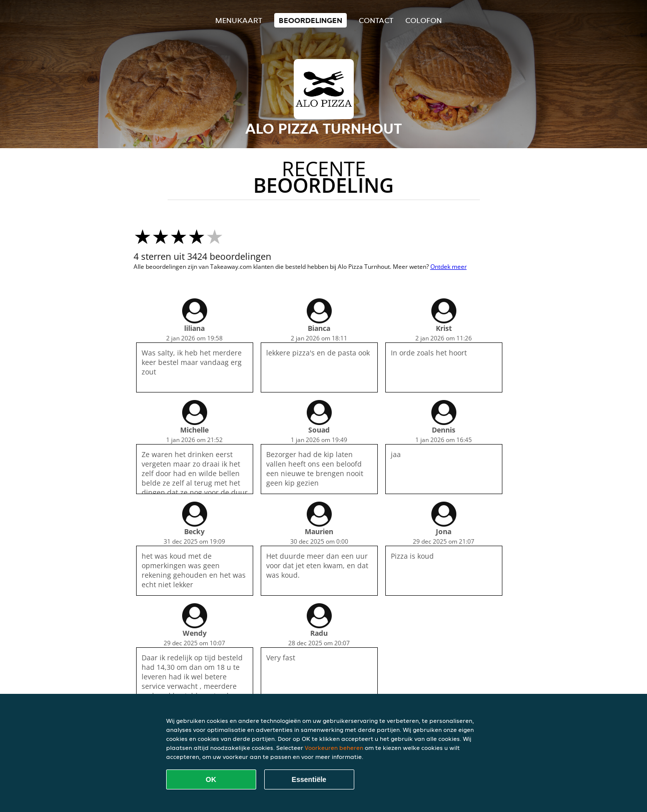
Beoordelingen (310, 20)
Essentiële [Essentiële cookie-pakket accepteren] (309, 779)
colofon (424, 20)
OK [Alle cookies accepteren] (211, 779)
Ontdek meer (449, 267)
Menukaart (239, 20)
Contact (376, 20)
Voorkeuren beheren (334, 748)
